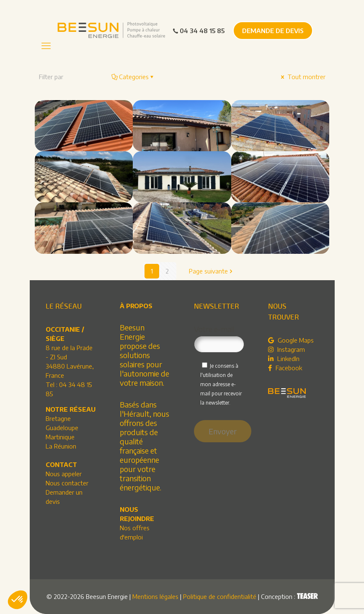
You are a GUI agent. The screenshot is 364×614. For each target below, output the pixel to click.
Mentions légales (155, 596)
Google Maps (291, 340)
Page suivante (212, 271)
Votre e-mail (219, 339)
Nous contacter (67, 483)
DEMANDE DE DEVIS (273, 31)
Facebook (285, 368)
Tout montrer (302, 77)
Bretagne (58, 418)
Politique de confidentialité (220, 596)
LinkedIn (284, 359)
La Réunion (61, 446)
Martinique (60, 437)
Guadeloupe (62, 428)
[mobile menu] (46, 45)
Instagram (287, 349)
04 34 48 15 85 (198, 31)
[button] (18, 600)
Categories (133, 77)
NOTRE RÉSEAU (71, 409)
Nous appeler (64, 474)
